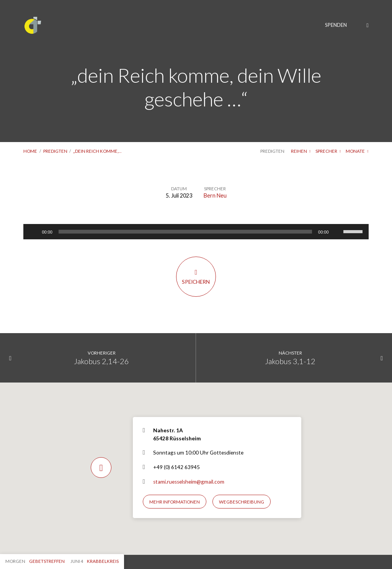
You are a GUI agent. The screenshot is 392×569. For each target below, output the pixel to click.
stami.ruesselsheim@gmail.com (189, 482)
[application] (196, 232)
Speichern (196, 276)
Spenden (336, 25)
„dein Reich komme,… (97, 151)
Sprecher (328, 151)
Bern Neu (215, 195)
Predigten (55, 151)
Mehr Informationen (175, 502)
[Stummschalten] (337, 232)
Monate (357, 151)
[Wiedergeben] (33, 232)
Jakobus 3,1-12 (290, 361)
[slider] (185, 232)
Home (30, 151)
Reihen (301, 151)
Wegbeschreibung (242, 502)
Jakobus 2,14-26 (101, 361)
